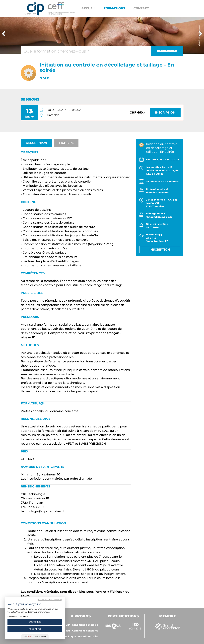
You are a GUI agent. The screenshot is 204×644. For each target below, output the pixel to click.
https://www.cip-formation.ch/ (61, 8)
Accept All (35, 629)
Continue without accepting (50, 600)
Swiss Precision (157, 241)
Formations (114, 8)
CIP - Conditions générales (82, 625)
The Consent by (35, 636)
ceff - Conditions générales (82, 631)
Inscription (165, 113)
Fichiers (66, 143)
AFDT (151, 238)
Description (36, 143)
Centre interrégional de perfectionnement (34, 9)
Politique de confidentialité (82, 636)
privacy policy (24, 616)
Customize (35, 622)
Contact (141, 8)
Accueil (88, 8)
